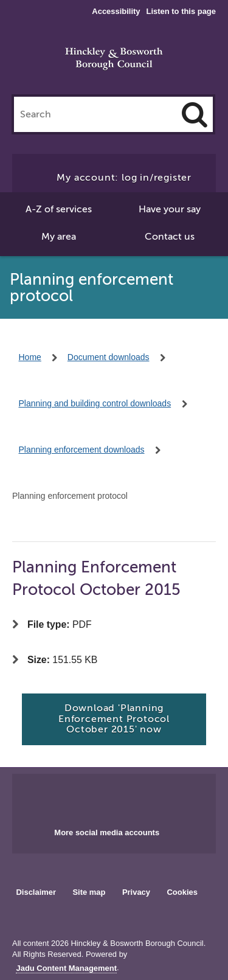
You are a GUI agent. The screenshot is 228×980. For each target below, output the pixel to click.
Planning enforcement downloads (82, 450)
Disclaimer (36, 892)
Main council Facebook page (89, 797)
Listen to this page (181, 11)
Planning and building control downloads (95, 403)
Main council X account (128, 797)
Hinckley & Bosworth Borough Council (114, 60)
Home (30, 357)
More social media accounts (107, 832)
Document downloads (109, 357)
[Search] (195, 114)
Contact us (170, 237)
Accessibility (116, 12)
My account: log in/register (124, 178)
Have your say (170, 209)
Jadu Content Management (66, 968)
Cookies (182, 892)
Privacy (136, 892)
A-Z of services (59, 209)
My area (59, 237)
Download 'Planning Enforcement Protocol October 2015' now (114, 719)
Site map (89, 892)
